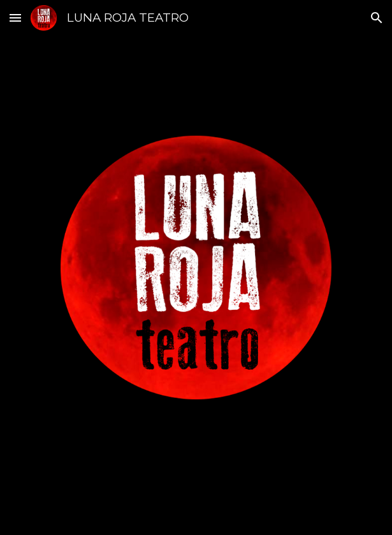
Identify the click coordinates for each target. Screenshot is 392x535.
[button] (15, 18)
